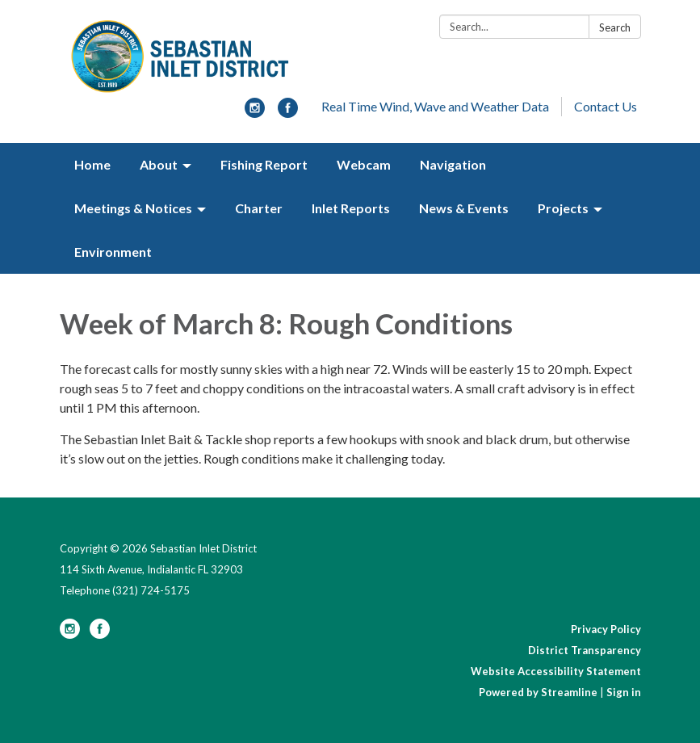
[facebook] (288, 113)
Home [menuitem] (92, 164)
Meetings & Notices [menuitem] (133, 208)
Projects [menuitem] (563, 208)
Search (615, 27)
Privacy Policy (606, 629)
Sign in (624, 692)
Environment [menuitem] (113, 252)
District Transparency (585, 650)
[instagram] (255, 113)
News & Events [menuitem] (464, 208)
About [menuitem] (159, 164)
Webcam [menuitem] (364, 164)
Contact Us (606, 106)
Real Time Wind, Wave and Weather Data (435, 106)
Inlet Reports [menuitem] (351, 208)
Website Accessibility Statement (556, 671)
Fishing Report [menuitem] (264, 164)
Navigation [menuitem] (453, 164)
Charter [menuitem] (259, 208)
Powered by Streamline (538, 692)
